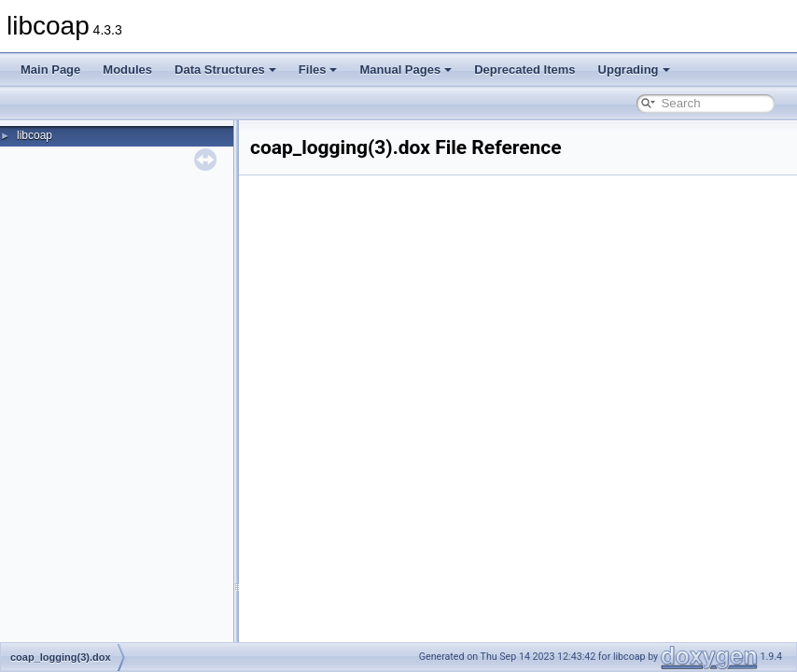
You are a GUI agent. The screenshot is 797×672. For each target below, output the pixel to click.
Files (318, 70)
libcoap (35, 135)
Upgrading (634, 70)
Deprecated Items (524, 70)
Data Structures (225, 70)
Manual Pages (405, 70)
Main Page (50, 70)
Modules (127, 70)
